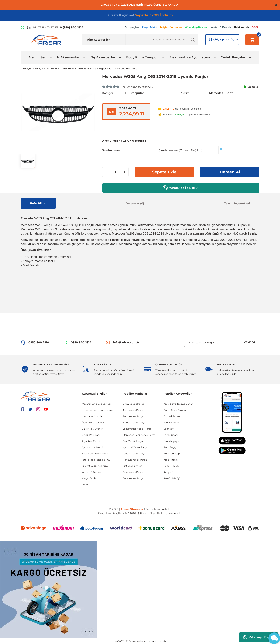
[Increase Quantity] (124, 172)
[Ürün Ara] (162, 40)
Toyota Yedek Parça (134, 453)
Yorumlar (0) (135, 203)
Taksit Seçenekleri (237, 203)
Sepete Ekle (164, 172)
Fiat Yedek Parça (132, 466)
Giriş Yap (219, 39)
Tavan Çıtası (171, 435)
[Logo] (47, 40)
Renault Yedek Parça (135, 460)
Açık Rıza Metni (91, 441)
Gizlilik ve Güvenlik (92, 429)
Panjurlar (137, 93)
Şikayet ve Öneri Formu (96, 466)
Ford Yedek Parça (133, 416)
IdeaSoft (118, 641)
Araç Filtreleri (171, 460)
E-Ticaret (131, 641)
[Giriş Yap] (210, 40)
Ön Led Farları (172, 416)
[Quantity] (115, 172)
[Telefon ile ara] (55, 27)
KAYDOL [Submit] (250, 342)
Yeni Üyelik (232, 39)
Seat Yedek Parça (133, 441)
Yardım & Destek (91, 472)
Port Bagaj (170, 447)
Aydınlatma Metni (92, 447)
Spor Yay (169, 429)
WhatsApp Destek (259, 637)
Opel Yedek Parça (133, 472)
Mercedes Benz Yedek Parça (139, 435)
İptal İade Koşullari (93, 416)
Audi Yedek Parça (133, 410)
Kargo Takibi (89, 478)
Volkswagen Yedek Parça (137, 429)
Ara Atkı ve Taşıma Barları (178, 404)
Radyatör (169, 472)
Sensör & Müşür (173, 478)
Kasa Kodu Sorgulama (95, 453)
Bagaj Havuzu (172, 466)
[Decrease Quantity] (106, 172)
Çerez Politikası (91, 435)
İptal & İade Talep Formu (96, 460)
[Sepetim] (252, 40)
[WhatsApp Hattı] (23, 27)
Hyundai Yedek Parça (135, 447)
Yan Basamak (171, 422)
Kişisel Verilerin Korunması (97, 410)
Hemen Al (230, 172)
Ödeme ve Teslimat (93, 422)
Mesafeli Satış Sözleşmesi (96, 404)
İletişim (86, 485)
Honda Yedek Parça (134, 422)
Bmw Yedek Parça (133, 404)
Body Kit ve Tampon (175, 410)
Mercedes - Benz (221, 93)
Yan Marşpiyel (171, 441)
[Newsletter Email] (222, 342)
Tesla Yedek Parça (133, 478)
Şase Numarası (111, 150)
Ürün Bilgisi (38, 203)
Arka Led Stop (172, 453)
